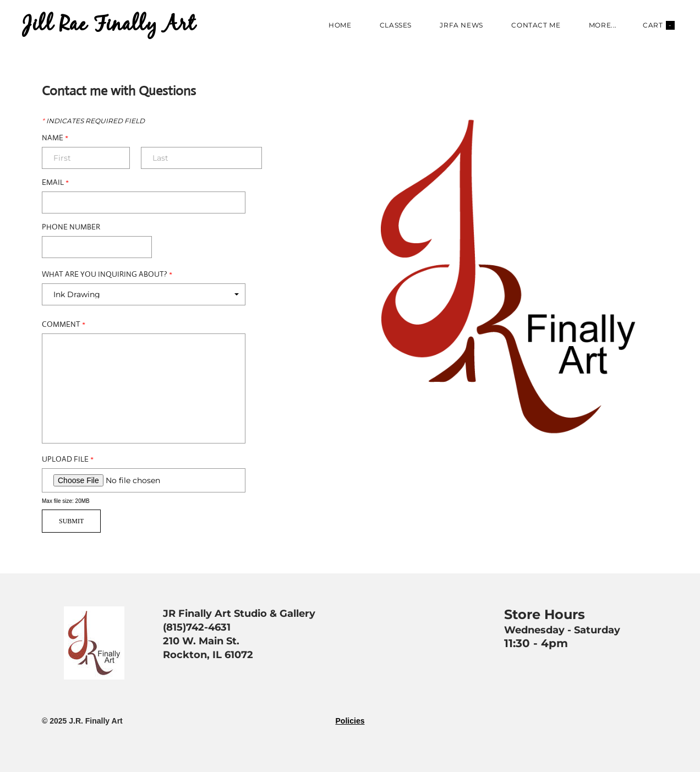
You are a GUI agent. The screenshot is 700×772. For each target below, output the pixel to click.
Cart (659, 25)
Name (55, 138)
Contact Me (536, 25)
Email (55, 182)
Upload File (68, 459)
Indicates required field (93, 121)
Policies (350, 721)
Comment (64, 324)
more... (603, 25)
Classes (396, 25)
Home (340, 25)
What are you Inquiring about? (107, 274)
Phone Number (71, 227)
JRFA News (461, 25)
